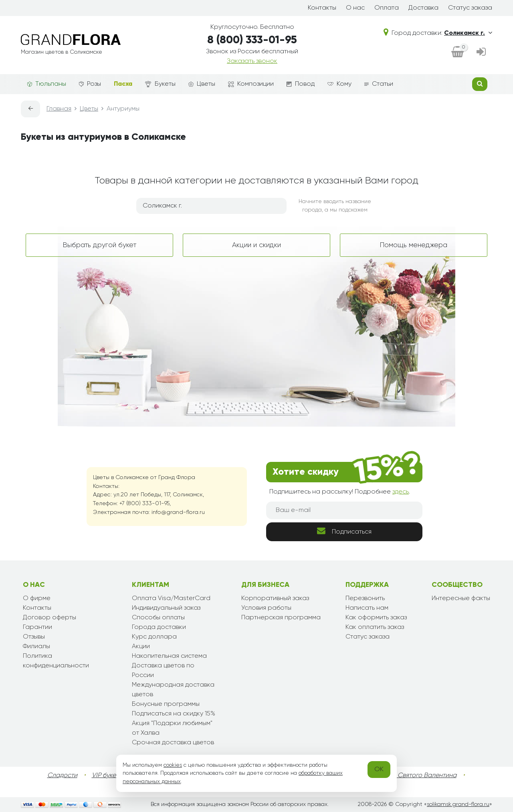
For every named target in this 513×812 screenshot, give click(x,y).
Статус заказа (470, 8)
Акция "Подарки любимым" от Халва (172, 728)
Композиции (251, 84)
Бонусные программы (166, 704)
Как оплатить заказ (375, 627)
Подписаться (344, 531)
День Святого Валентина (419, 776)
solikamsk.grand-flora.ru (458, 804)
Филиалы (36, 647)
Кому (339, 84)
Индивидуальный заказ (166, 608)
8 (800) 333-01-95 (252, 40)
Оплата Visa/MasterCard (171, 598)
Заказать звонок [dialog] (252, 61)
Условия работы (266, 608)
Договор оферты (49, 618)
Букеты (160, 84)
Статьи (379, 84)
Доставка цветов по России (163, 671)
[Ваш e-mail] (344, 510)
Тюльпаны (47, 84)
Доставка (423, 8)
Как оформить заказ (376, 618)
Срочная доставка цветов (173, 743)
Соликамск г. (468, 33)
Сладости (62, 776)
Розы (90, 84)
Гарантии (37, 627)
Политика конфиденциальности (56, 661)
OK (379, 770)
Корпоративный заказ (275, 598)
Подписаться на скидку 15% (174, 714)
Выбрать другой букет (100, 245)
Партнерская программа (281, 618)
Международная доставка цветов (173, 690)
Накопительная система (169, 656)
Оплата (387, 8)
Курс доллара (154, 637)
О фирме (37, 598)
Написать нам (367, 608)
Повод (301, 84)
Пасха (123, 84)
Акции (141, 647)
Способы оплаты (158, 618)
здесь (401, 492)
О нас (355, 8)
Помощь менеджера (414, 245)
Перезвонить (365, 598)
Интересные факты (461, 598)
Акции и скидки (256, 245)
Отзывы (34, 637)
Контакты (322, 8)
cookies (173, 765)
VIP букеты (107, 776)
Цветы (202, 84)
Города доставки (159, 627)
